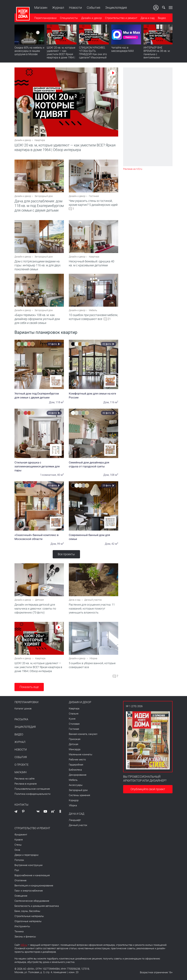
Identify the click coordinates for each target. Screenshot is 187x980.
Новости (75, 8)
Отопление (20, 880)
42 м (115, 544)
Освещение (21, 896)
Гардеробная (76, 765)
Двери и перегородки (26, 855)
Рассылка (21, 719)
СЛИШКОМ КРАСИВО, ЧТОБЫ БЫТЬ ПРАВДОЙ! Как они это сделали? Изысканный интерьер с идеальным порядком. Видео (93, 56)
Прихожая (75, 739)
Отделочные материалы (28, 921)
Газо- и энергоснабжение (29, 891)
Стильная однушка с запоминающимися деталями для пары (39, 466)
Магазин (41, 8)
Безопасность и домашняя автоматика (37, 906)
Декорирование (78, 775)
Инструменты (22, 926)
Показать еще (29, 687)
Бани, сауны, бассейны (27, 911)
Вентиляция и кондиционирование (34, 886)
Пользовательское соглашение (32, 789)
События (93, 8)
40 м (60, 475)
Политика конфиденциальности (32, 794)
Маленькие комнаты (80, 754)
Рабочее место (77, 760)
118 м (60, 402)
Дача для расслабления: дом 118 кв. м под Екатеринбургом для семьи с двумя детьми (39, 206)
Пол (17, 870)
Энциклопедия (116, 8)
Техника (19, 931)
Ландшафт (75, 820)
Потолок (19, 860)
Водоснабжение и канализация (32, 875)
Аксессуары (76, 785)
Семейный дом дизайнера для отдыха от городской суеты (93, 464)
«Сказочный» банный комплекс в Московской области (39, 537)
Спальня (74, 714)
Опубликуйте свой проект (148, 789)
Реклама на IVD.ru (133, 169)
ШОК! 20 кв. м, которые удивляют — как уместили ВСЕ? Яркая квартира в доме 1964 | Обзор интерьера (61, 54)
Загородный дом (44, 196)
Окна (17, 850)
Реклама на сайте (25, 779)
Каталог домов (23, 709)
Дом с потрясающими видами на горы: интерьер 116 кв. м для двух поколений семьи (38, 265)
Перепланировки (45, 18)
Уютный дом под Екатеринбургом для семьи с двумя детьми (39, 395)
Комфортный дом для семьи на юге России (93, 395)
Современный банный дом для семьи (93, 537)
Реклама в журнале (26, 784)
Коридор (74, 800)
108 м (114, 475)
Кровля (19, 840)
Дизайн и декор (91, 18)
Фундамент (21, 835)
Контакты (21, 805)
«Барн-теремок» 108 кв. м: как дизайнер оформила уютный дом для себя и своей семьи (37, 319)
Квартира (40, 140)
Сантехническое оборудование (32, 901)
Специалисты (69, 18)
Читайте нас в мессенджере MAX (123, 49)
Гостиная (94, 196)
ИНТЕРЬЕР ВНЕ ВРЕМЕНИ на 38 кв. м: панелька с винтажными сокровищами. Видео (157, 54)
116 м (114, 402)
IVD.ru (24, 945)
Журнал (58, 8)
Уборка (93, 658)
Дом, (52, 402)
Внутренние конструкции (28, 865)
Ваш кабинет (156, 8)
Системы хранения (79, 795)
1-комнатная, (48, 475)
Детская (39, 600)
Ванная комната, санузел (83, 734)
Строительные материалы (29, 916)
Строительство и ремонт (121, 18)
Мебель (93, 310)
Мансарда (75, 749)
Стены (18, 845)
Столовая (74, 724)
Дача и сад (148, 18)
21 (109, 319)
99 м (60, 544)
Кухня (72, 719)
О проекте (21, 765)
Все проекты (66, 554)
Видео (162, 18)
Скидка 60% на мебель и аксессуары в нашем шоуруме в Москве (29, 51)
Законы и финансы (25, 937)
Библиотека (75, 770)
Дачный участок (93, 600)
